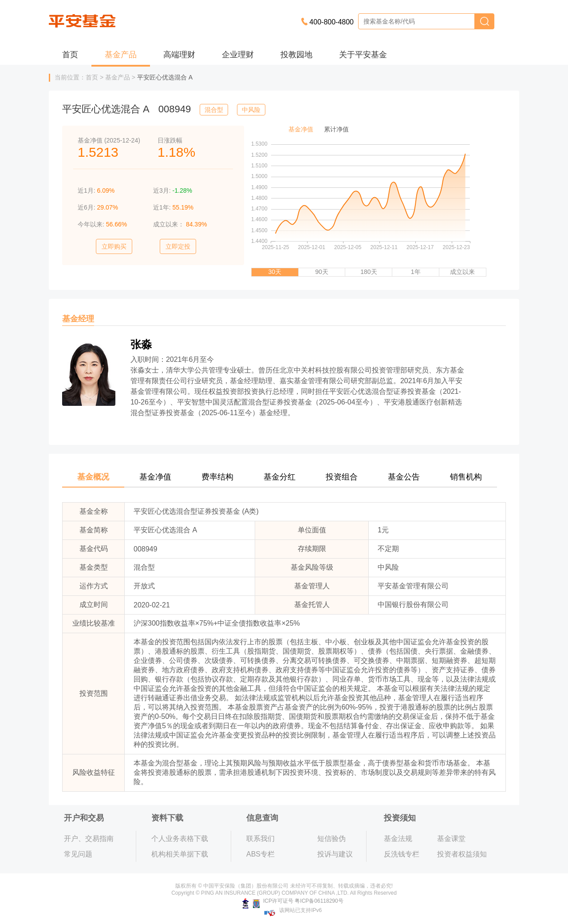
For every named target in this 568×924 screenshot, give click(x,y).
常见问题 (78, 854)
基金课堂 (451, 839)
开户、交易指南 (89, 839)
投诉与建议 (335, 854)
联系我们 (260, 839)
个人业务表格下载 (180, 839)
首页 (70, 55)
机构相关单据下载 (180, 854)
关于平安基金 (363, 55)
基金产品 (121, 55)
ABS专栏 (260, 854)
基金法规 (398, 839)
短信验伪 (331, 839)
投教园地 (296, 55)
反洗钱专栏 (402, 854)
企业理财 (238, 55)
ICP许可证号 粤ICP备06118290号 (293, 901)
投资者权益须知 (462, 854)
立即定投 (178, 246)
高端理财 (179, 55)
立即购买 (114, 246)
